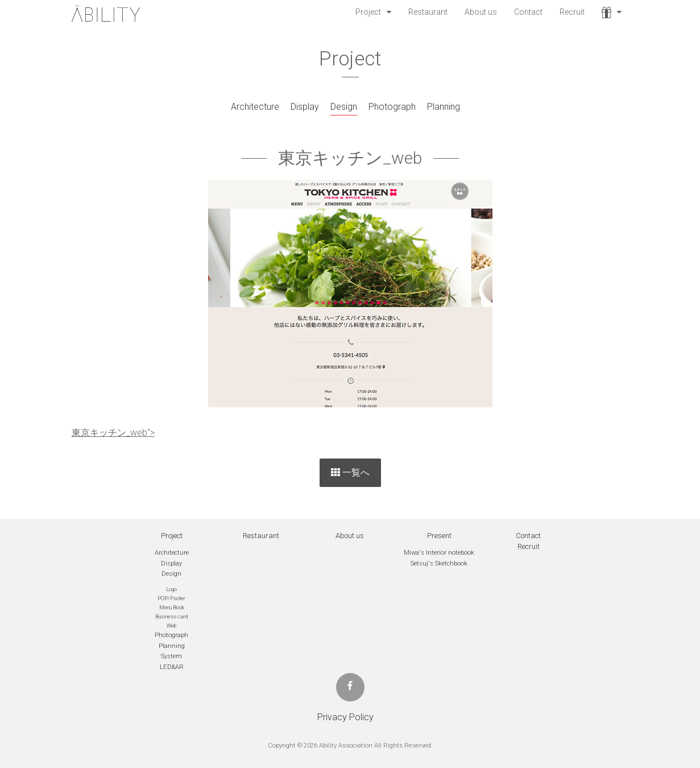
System (171, 656)
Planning (444, 107)
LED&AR (172, 667)
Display (305, 107)
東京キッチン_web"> (113, 433)
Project (368, 12)
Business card (171, 616)
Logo (171, 589)
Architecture (255, 107)
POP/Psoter (171, 598)
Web (171, 625)
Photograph (392, 107)
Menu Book (172, 607)
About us (481, 12)
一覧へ (350, 472)
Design (344, 107)
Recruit (572, 12)
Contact (528, 12)
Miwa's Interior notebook (439, 553)
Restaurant (428, 12)
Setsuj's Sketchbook (439, 563)
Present (439, 536)
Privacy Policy (345, 717)
